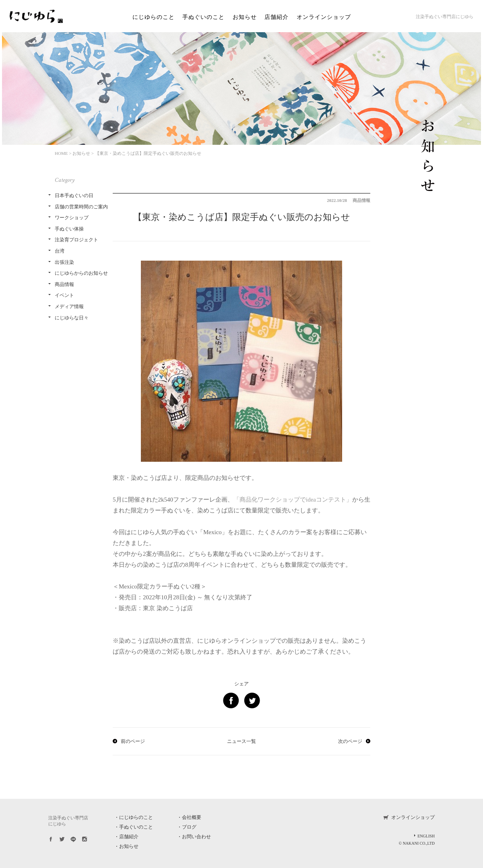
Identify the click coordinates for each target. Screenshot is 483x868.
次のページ (350, 741)
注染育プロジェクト (76, 240)
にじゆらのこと (154, 17)
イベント (64, 295)
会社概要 (192, 817)
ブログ (189, 827)
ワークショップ (72, 218)
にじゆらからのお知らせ (81, 273)
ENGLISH (426, 836)
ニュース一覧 (242, 741)
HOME (61, 153)
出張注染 (64, 262)
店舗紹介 (277, 17)
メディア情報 (69, 306)
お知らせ (245, 17)
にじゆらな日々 (72, 318)
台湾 (60, 251)
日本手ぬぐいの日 (74, 195)
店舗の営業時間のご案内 (81, 207)
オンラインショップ (324, 17)
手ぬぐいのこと (203, 17)
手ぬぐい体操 (69, 229)
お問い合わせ (196, 837)
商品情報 (64, 284)
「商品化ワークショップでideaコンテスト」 (293, 500)
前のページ (133, 741)
